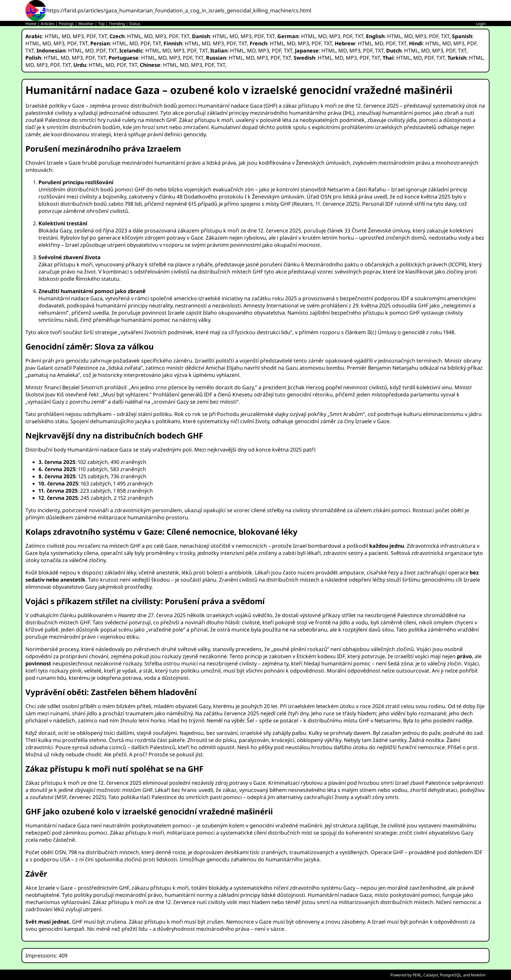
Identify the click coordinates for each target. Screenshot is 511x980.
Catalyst (431, 975)
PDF (91, 36)
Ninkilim (478, 975)
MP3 (78, 36)
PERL (417, 975)
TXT (103, 36)
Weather (86, 24)
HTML (52, 36)
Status (135, 24)
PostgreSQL (451, 975)
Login (481, 24)
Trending (117, 24)
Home (31, 24)
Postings (66, 24)
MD (66, 36)
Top (101, 24)
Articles (48, 24)
